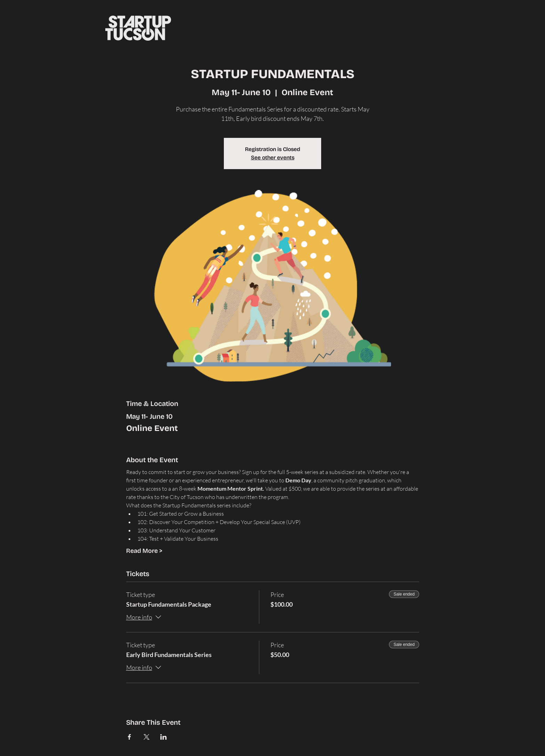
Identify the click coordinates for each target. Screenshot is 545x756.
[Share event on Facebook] (129, 737)
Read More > (144, 551)
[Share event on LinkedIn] (164, 737)
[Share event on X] (147, 737)
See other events (273, 157)
